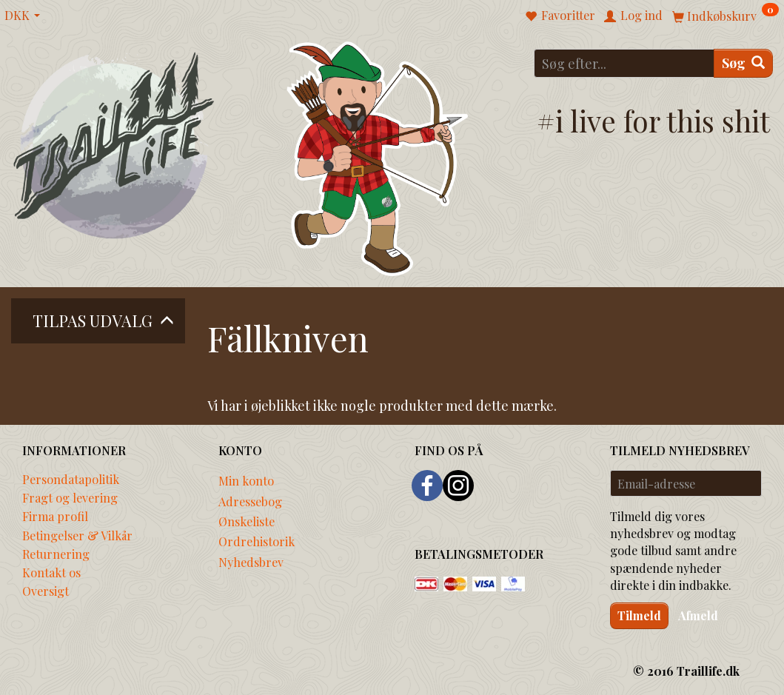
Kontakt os (51, 572)
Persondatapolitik (71, 479)
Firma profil (55, 516)
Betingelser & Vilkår (77, 535)
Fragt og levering (70, 497)
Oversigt (46, 591)
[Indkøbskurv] (726, 15)
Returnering (56, 554)
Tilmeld (639, 615)
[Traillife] (114, 145)
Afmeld (698, 615)
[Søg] (743, 63)
